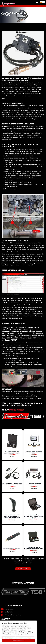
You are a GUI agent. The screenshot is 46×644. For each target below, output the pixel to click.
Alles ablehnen (25, 638)
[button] (37, 2)
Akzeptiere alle (18, 641)
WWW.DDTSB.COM (16, 410)
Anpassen (9, 638)
